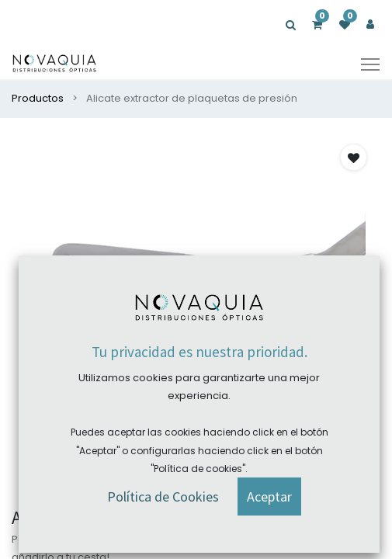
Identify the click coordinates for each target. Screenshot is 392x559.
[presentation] (24, 315)
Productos (38, 98)
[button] (187, 482)
